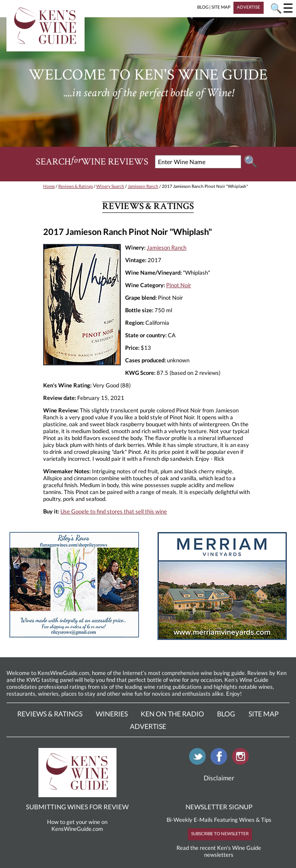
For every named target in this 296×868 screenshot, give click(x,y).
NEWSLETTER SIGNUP (219, 807)
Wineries (112, 714)
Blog (226, 714)
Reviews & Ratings (76, 186)
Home (49, 186)
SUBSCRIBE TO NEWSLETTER (220, 833)
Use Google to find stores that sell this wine (114, 511)
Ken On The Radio (172, 714)
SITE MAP (221, 7)
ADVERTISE (249, 7)
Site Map (264, 714)
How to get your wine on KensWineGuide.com (77, 825)
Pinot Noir (179, 285)
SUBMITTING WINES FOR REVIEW (77, 807)
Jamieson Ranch (143, 186)
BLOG (203, 7)
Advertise (148, 726)
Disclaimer (219, 778)
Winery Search (110, 186)
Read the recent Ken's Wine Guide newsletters (219, 851)
